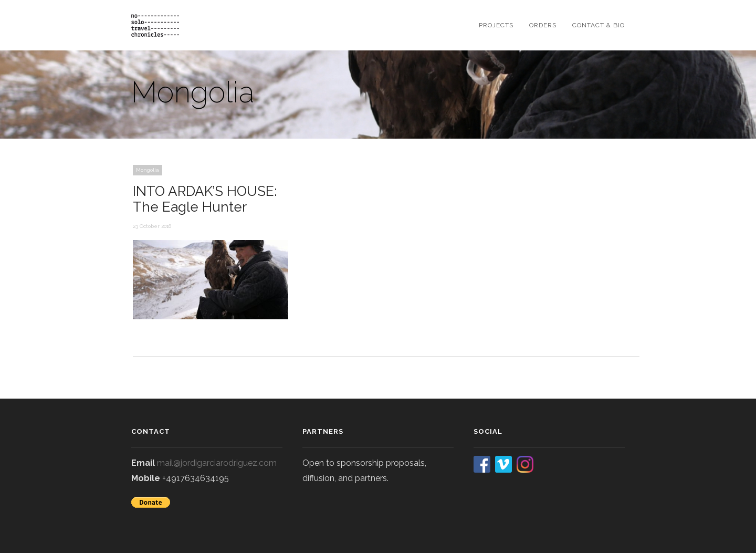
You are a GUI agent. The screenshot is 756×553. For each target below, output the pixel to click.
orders (543, 25)
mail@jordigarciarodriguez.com (217, 463)
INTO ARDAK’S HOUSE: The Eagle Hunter (205, 199)
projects (496, 25)
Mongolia (148, 170)
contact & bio (598, 25)
